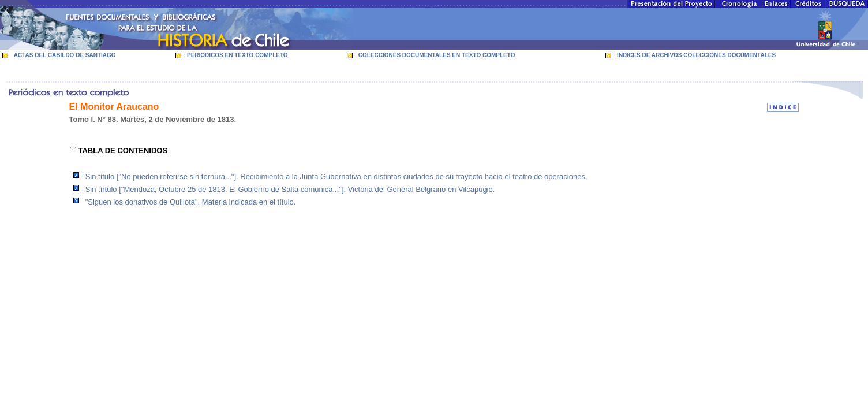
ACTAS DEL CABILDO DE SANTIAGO (65, 55)
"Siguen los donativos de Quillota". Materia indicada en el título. (191, 202)
